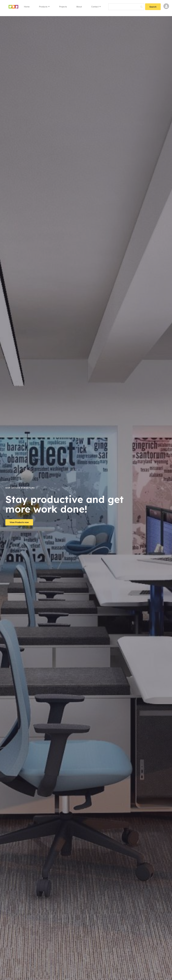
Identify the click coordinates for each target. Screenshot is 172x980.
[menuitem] (44, 7)
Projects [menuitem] (63, 7)
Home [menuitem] (27, 7)
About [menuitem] (79, 7)
